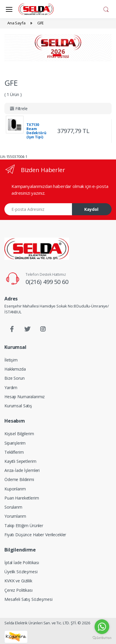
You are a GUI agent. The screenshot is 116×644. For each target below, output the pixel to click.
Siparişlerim (15, 443)
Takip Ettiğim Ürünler (24, 526)
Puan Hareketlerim (22, 498)
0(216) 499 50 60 (47, 282)
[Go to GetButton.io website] (102, 638)
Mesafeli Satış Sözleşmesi (28, 599)
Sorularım (13, 507)
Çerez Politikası (19, 590)
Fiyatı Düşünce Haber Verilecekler (35, 535)
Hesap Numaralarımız (25, 397)
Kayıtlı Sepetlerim (20, 461)
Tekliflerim (14, 452)
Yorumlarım (15, 516)
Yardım (11, 387)
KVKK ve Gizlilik (18, 581)
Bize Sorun (15, 378)
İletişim (11, 360)
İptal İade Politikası (22, 563)
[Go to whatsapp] (102, 627)
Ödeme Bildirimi (19, 479)
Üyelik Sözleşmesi (21, 572)
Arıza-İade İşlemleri (22, 470)
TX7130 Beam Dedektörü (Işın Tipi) (36, 131)
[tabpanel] (58, 48)
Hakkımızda (15, 369)
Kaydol (91, 209)
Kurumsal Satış (18, 406)
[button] (106, 9)
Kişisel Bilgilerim (19, 434)
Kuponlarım (15, 489)
